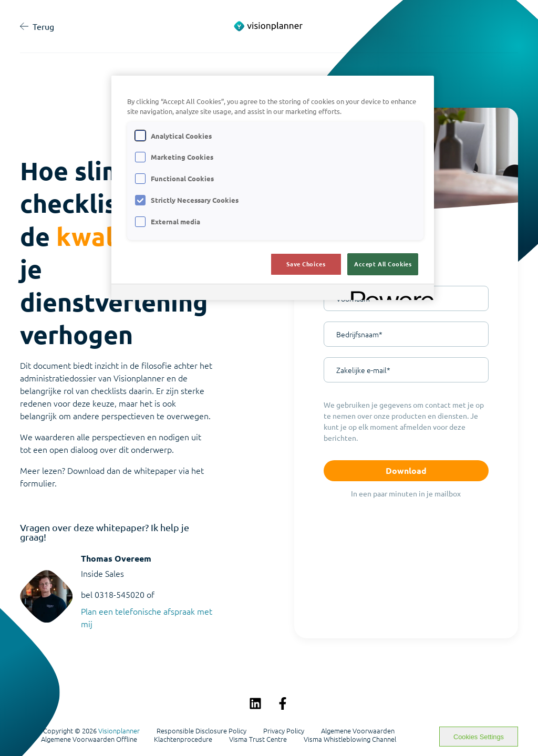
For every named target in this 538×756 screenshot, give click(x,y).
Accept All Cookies (383, 264)
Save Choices (306, 264)
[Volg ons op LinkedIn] (255, 703)
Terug (37, 26)
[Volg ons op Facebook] (283, 703)
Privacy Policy (284, 731)
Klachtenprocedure (183, 739)
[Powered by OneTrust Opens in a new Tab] (389, 293)
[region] (273, 188)
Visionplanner (119, 731)
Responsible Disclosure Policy (201, 731)
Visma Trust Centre (258, 739)
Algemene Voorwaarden (358, 731)
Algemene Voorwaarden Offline (89, 739)
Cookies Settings (479, 737)
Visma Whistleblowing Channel (350, 739)
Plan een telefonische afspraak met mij (147, 617)
